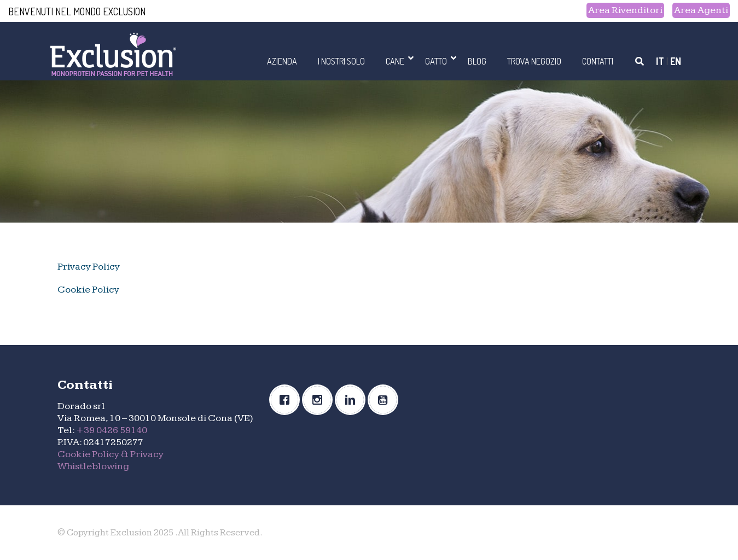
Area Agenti (701, 10)
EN (676, 61)
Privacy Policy (89, 267)
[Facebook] (287, 400)
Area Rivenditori (625, 10)
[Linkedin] (353, 400)
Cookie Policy (88, 290)
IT (660, 61)
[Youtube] (386, 400)
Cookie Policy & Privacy (111, 454)
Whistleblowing (93, 466)
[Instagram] (320, 400)
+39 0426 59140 (112, 430)
